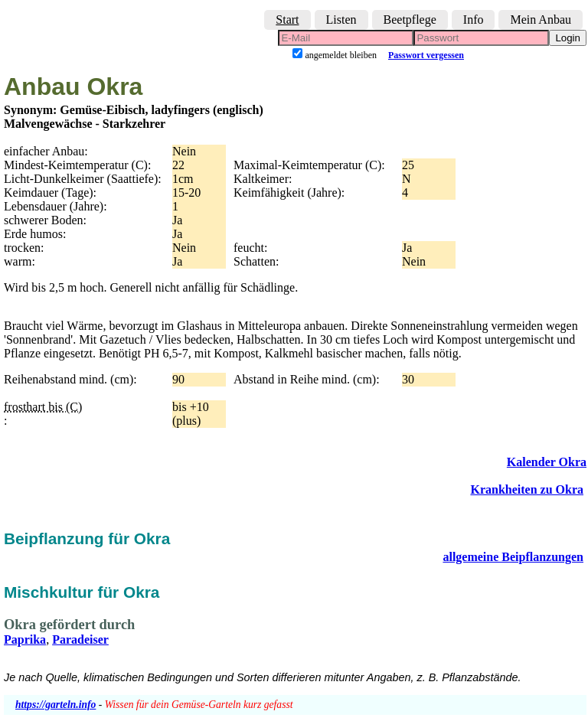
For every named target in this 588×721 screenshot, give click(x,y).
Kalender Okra (547, 462)
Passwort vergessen (426, 55)
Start (287, 20)
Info (474, 20)
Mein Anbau (541, 20)
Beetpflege (410, 20)
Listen (341, 20)
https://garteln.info (56, 705)
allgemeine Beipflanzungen (513, 557)
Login (568, 38)
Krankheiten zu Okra (527, 489)
